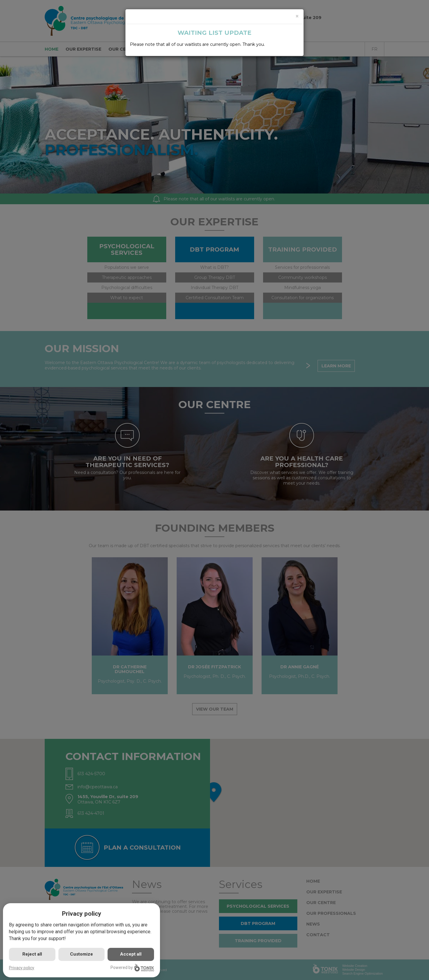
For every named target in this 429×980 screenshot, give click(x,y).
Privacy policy (22, 968)
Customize (81, 954)
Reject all (32, 954)
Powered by (132, 968)
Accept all (131, 954)
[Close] (297, 16)
